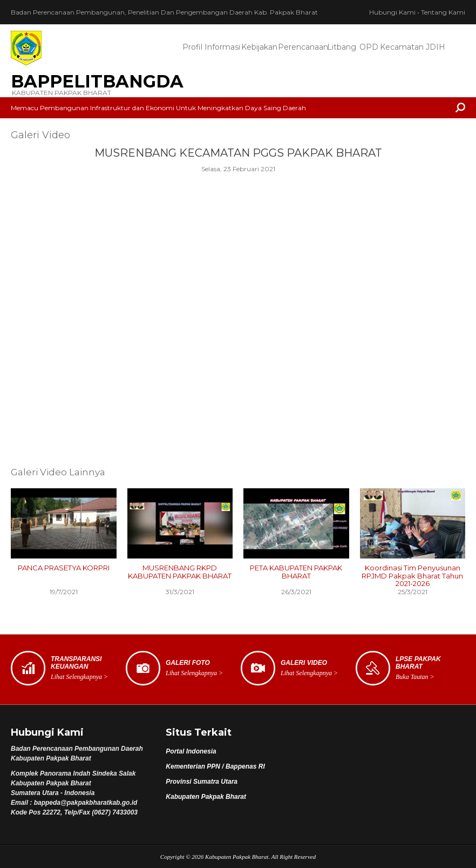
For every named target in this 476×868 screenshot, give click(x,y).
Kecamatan (401, 47)
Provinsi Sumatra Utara (202, 782)
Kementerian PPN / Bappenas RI (215, 766)
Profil (192, 47)
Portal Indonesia (191, 751)
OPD (369, 47)
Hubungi (392, 12)
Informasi (222, 47)
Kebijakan (259, 47)
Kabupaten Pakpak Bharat (206, 797)
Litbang (342, 47)
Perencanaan (302, 47)
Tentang (443, 12)
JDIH (436, 47)
